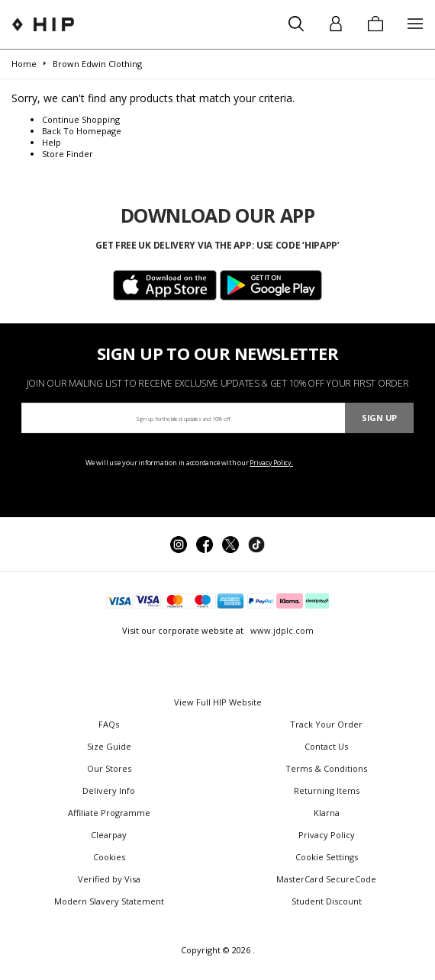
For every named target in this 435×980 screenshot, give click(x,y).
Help (52, 142)
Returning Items (327, 790)
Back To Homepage (82, 131)
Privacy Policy (327, 835)
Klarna (327, 813)
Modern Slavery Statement (109, 901)
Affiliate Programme (109, 813)
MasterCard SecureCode (326, 879)
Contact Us (326, 746)
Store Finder (68, 154)
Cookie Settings (327, 857)
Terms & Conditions (326, 768)
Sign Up (379, 418)
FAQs (109, 724)
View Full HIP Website (218, 702)
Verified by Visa (109, 879)
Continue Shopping (81, 119)
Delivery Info (109, 790)
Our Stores (109, 768)
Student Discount (327, 901)
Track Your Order (326, 724)
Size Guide (109, 746)
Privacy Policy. (271, 463)
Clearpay (109, 835)
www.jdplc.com (281, 630)
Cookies (109, 857)
